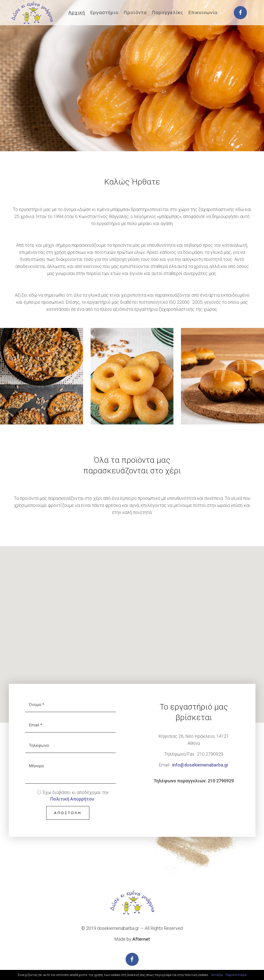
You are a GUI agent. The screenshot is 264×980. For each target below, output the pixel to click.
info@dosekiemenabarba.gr (200, 765)
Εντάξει (217, 975)
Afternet (141, 939)
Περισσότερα (236, 975)
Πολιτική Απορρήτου (72, 799)
